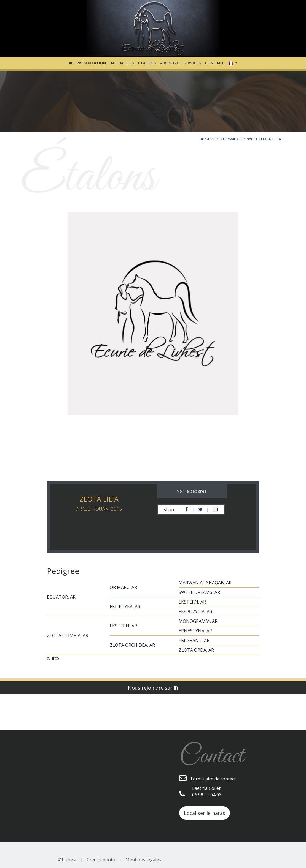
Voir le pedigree (192, 491)
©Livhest (67, 860)
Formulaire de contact (207, 778)
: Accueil (210, 139)
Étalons (147, 63)
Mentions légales (143, 860)
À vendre (170, 63)
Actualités (122, 63)
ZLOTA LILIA (269, 139)
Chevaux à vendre (238, 139)
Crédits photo (101, 860)
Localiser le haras (205, 813)
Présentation (91, 63)
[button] (233, 63)
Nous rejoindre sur (153, 688)
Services (192, 63)
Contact (215, 63)
